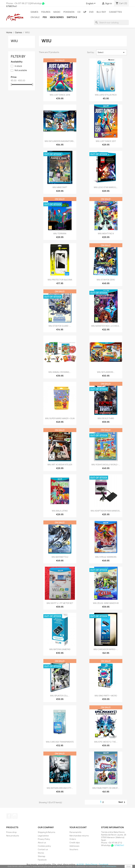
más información (109, 866)
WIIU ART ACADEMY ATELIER (60, 465)
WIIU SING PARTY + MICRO (106, 696)
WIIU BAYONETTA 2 (60, 557)
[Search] (111, 22)
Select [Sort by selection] (112, 52)
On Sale (35, 17)
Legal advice (43, 836)
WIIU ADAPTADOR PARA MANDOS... (106, 511)
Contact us (43, 849)
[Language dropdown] (91, 4)
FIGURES (46, 12)
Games (34, 12)
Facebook (9, 816)
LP (85, 12)
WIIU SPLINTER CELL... (60, 696)
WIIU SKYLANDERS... (106, 372)
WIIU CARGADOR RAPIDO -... (106, 649)
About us (42, 843)
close (128, 866)
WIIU (14, 41)
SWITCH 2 (72, 17)
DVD (91, 12)
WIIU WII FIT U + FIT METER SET (60, 603)
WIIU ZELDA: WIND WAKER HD (106, 603)
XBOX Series (57, 17)
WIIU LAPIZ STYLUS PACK (106, 95)
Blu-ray (101, 12)
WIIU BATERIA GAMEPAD (60, 649)
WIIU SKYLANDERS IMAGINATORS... (60, 141)
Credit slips (75, 843)
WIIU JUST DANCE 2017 (106, 141)
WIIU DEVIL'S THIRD (106, 418)
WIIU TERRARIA (60, 234)
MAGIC (57, 12)
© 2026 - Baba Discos (87, 864)
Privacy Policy (44, 839)
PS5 (45, 17)
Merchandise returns (79, 836)
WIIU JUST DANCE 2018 (60, 95)
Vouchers (74, 849)
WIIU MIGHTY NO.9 (106, 234)
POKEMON (69, 12)
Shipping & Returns (47, 832)
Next (122, 802)
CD (79, 12)
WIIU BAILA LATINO (60, 511)
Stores (41, 853)
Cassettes (115, 12)
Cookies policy (44, 846)
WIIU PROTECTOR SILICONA (60, 280)
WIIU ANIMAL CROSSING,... (60, 372)
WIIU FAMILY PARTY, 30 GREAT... (106, 788)
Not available (21, 70)
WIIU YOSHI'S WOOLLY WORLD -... (106, 465)
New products (13, 836)
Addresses (74, 846)
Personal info (75, 832)
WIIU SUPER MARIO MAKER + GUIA (60, 418)
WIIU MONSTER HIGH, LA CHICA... (106, 326)
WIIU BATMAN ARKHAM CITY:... (60, 788)
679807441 (12, 6)
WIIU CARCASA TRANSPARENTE (60, 742)
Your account (78, 827)
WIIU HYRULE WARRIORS (106, 557)
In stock (18, 66)
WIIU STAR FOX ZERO (106, 280)
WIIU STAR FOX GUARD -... (60, 326)
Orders (73, 839)
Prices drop (11, 832)
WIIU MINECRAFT (60, 187)
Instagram (15, 816)
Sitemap (42, 856)
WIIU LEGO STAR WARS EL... (106, 187)
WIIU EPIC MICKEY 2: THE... (106, 742)
